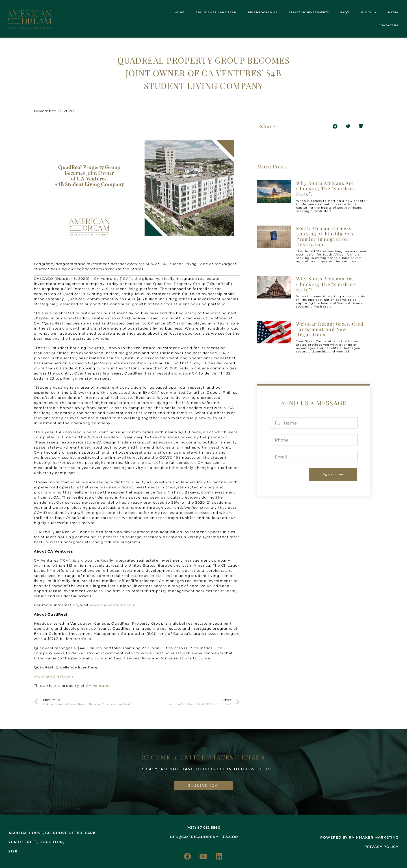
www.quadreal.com (54, 676)
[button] (335, 126)
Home (179, 12)
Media (393, 12)
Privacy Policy (381, 847)
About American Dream (216, 12)
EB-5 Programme (263, 12)
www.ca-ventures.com (113, 605)
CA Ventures (98, 686)
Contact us (388, 25)
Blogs (369, 13)
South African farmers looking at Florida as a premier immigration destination (325, 236)
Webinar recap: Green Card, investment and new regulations (331, 329)
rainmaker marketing (374, 837)
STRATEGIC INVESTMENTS (309, 12)
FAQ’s (345, 12)
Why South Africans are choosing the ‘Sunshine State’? (326, 188)
